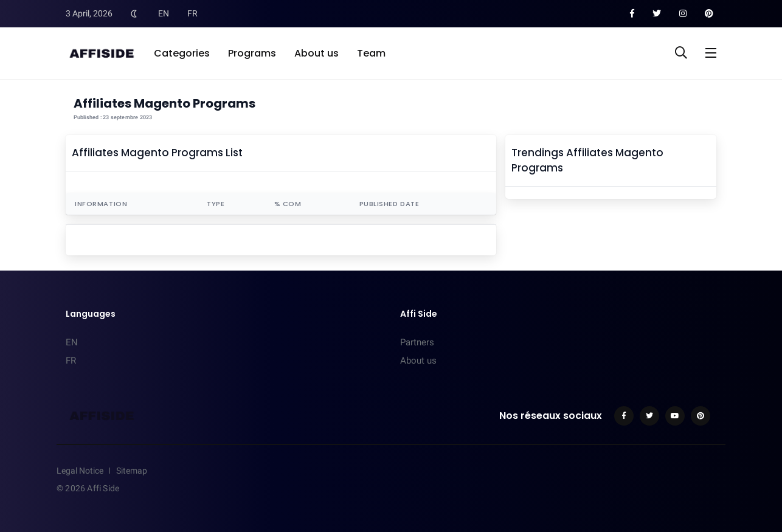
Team (371, 53)
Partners (417, 342)
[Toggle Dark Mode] (134, 13)
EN (164, 13)
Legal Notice (80, 471)
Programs (252, 53)
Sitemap (132, 471)
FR (192, 13)
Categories (182, 53)
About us (317, 53)
